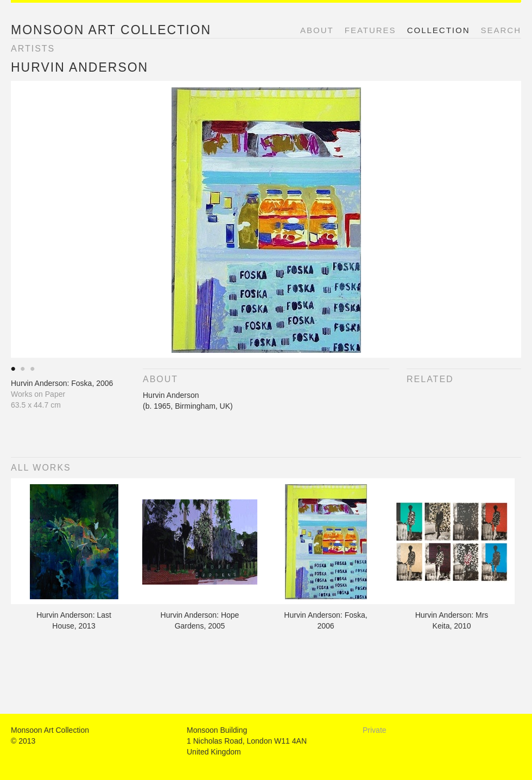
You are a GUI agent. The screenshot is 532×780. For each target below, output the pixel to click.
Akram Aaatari (14, 370)
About (317, 30)
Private (375, 730)
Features (370, 30)
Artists (33, 49)
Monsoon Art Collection (111, 30)
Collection (439, 30)
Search (501, 30)
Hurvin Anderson (80, 67)
